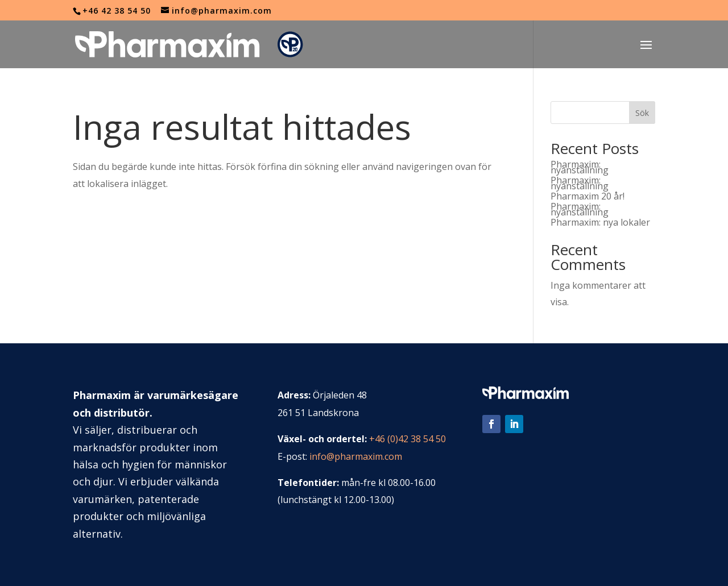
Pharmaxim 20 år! (588, 196)
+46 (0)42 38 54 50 (408, 439)
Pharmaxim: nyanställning (580, 167)
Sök (642, 113)
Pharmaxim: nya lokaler (600, 222)
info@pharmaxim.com (356, 456)
